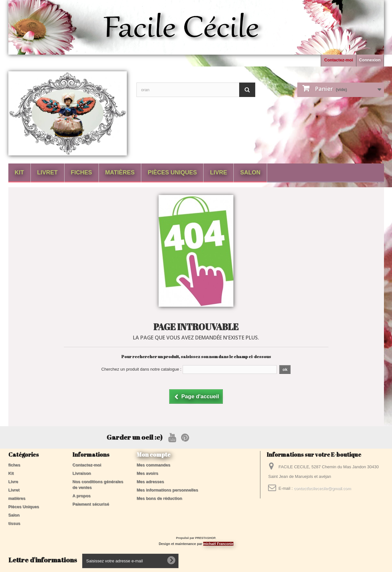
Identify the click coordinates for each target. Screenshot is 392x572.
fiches (82, 172)
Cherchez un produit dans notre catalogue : (141, 369)
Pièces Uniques (172, 172)
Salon (250, 172)
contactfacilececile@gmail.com (322, 488)
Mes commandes (154, 465)
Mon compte (154, 454)
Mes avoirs (148, 473)
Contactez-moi (339, 60)
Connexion (370, 60)
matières (120, 172)
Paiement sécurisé (91, 504)
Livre (218, 172)
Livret (48, 172)
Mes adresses (150, 482)
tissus (14, 523)
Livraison (82, 473)
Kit (19, 172)
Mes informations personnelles (167, 490)
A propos (82, 496)
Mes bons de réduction (160, 498)
